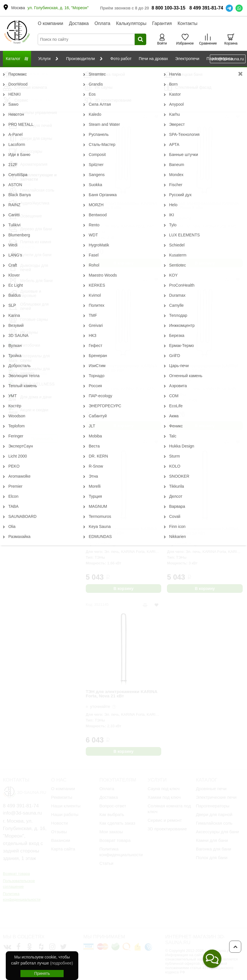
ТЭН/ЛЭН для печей (165, 72)
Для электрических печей (119, 72)
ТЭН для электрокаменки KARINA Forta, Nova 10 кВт (122, 368)
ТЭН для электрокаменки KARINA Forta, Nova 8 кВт (203, 206)
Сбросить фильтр (42, 81)
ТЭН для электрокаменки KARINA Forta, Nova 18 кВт (203, 531)
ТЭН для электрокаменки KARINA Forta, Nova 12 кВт (203, 368)
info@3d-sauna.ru (228, 59)
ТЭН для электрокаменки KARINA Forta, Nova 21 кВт (122, 694)
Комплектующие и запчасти (67, 72)
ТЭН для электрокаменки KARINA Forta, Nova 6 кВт (122, 206)
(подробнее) (61, 963)
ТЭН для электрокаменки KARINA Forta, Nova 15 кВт (122, 531)
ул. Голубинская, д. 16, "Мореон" (58, 8)
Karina (194, 72)
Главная (10, 72)
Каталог (30, 72)
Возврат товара (16, 874)
